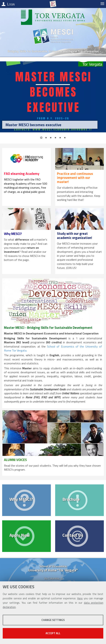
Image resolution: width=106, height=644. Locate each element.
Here (80, 598)
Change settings (53, 620)
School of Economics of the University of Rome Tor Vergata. (53, 348)
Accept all (53, 633)
